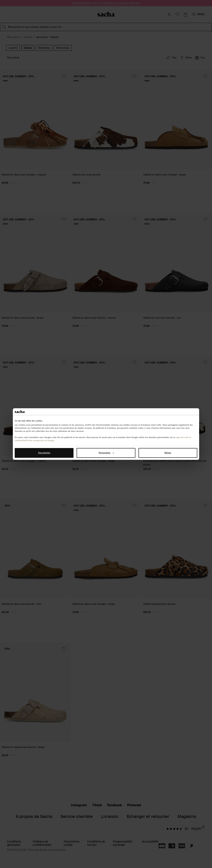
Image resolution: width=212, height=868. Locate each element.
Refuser (168, 453)
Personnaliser (106, 453)
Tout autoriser (44, 453)
